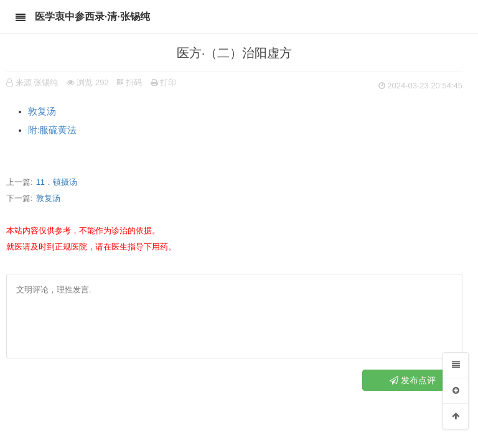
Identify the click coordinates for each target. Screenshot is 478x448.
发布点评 (413, 380)
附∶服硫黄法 (54, 130)
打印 (164, 82)
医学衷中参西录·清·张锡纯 (92, 16)
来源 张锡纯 (37, 82)
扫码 (129, 82)
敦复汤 (42, 111)
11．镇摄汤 (57, 182)
